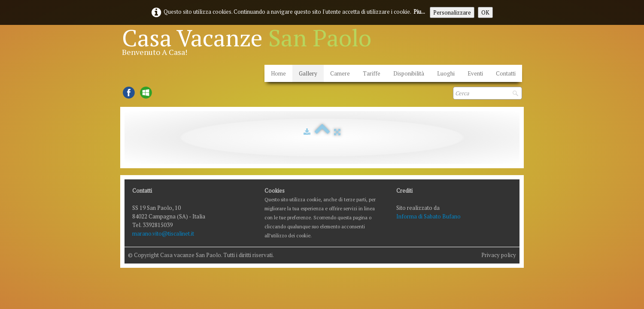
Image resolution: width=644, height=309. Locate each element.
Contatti (506, 73)
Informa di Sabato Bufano (428, 216)
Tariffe (372, 73)
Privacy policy (499, 255)
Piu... (419, 12)
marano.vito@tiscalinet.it (163, 233)
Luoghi (446, 73)
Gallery (308, 73)
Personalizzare (452, 12)
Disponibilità (409, 73)
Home (278, 73)
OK (485, 12)
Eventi (475, 73)
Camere (340, 73)
